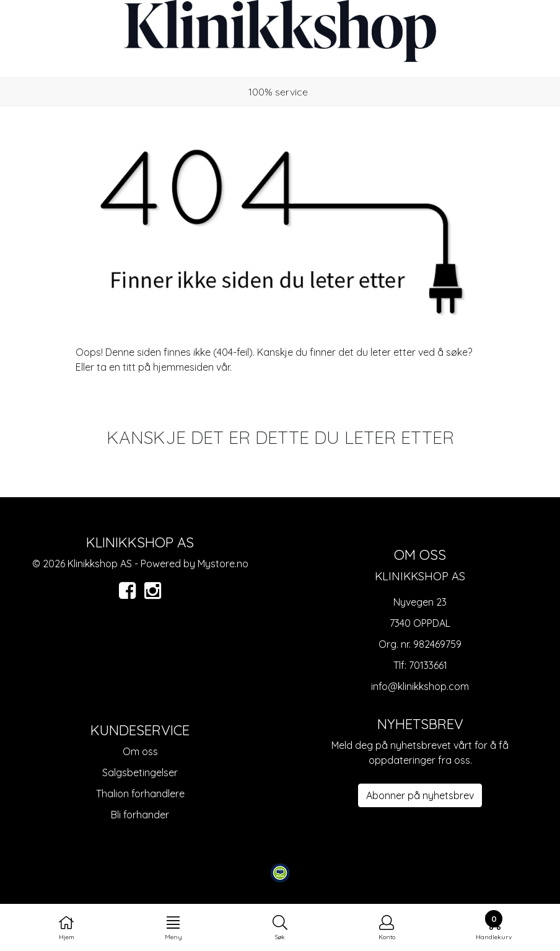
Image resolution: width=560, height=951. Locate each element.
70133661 (428, 665)
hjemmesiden (183, 367)
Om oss (140, 751)
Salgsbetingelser (140, 772)
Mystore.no (223, 564)
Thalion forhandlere (140, 794)
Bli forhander (140, 815)
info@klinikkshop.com (420, 686)
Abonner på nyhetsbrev (420, 795)
